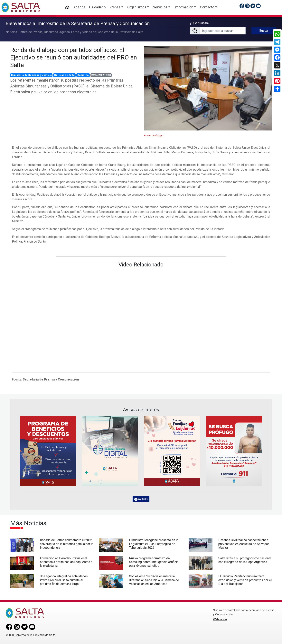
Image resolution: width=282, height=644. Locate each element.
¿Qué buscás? (200, 23)
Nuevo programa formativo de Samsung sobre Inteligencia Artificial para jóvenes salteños (154, 562)
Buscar (264, 31)
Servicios (160, 7)
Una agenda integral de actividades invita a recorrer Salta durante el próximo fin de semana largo (64, 580)
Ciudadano (97, 7)
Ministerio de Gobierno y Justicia (31, 75)
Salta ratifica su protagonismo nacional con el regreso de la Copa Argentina (245, 560)
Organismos (137, 7)
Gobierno (83, 75)
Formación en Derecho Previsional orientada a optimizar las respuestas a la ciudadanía (66, 562)
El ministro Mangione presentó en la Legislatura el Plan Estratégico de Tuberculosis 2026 (154, 544)
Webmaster (220, 619)
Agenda (79, 7)
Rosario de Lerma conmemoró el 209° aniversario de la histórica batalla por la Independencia (67, 544)
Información (184, 7)
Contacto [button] (207, 7)
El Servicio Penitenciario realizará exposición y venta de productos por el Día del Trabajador (245, 580)
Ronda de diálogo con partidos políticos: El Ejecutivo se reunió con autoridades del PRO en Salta (74, 57)
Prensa (115, 7)
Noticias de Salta (64, 75)
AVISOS (141, 499)
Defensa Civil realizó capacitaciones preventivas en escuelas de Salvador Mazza (244, 544)
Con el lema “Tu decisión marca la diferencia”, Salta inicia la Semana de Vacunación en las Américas (154, 580)
